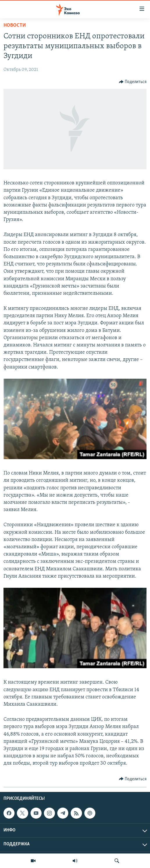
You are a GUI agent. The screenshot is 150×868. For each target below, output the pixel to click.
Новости (15, 25)
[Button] (133, 82)
